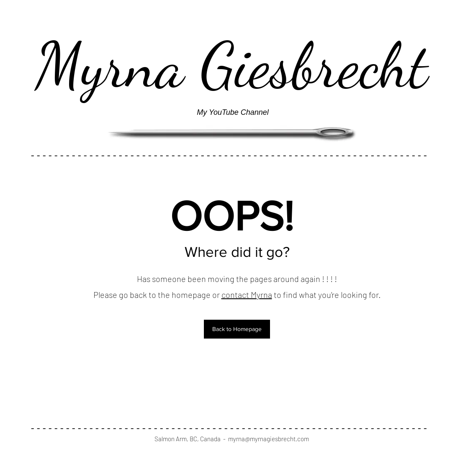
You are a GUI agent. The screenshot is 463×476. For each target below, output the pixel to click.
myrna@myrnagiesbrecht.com (269, 439)
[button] (237, 329)
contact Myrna (247, 295)
